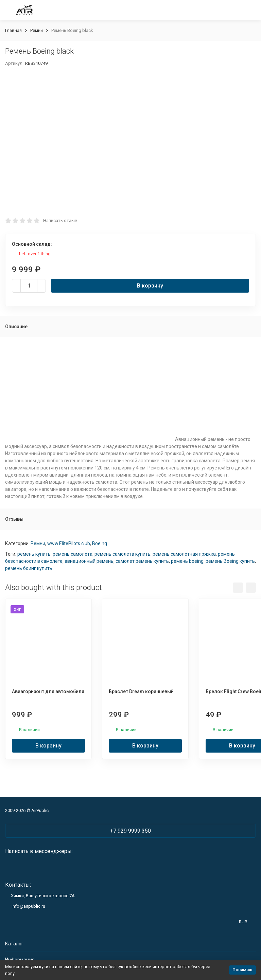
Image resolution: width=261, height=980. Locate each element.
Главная (13, 30)
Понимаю (242, 970)
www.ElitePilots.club (69, 543)
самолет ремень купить (142, 561)
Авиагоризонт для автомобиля (48, 691)
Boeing (100, 543)
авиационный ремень (89, 561)
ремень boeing (187, 561)
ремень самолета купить (123, 554)
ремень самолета (73, 554)
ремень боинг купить (29, 568)
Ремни (37, 30)
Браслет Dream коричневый (141, 691)
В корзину (150, 286)
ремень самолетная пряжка (184, 554)
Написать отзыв (60, 220)
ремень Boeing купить (230, 561)
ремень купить (34, 554)
